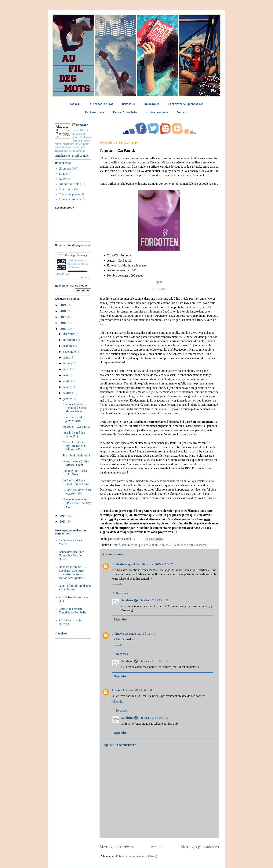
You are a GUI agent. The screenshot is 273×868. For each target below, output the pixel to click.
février (68, 393)
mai (66, 375)
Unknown (118, 634)
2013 (63, 522)
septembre (70, 352)
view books (85, 278)
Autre (62, 179)
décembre (70, 334)
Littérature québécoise (186, 104)
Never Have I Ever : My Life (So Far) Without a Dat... (75, 446)
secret (191, 545)
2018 (63, 311)
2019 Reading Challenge (73, 255)
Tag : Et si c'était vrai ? (76, 455)
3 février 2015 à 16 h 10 (153, 718)
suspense (201, 545)
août (66, 357)
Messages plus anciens (200, 847)
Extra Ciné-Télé (125, 113)
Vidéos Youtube (157, 113)
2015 (63, 329)
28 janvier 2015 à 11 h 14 (141, 634)
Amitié (116, 545)
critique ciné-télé (69, 184)
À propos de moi (101, 104)
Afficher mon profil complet (72, 156)
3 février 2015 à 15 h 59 (153, 600)
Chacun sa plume (69, 194)
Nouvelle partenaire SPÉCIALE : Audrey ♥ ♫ (77, 503)
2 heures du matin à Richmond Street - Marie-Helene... (75, 408)
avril (66, 381)
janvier (68, 399)
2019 (63, 305)
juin (66, 369)
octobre (68, 346)
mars (67, 387)
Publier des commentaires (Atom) (136, 856)
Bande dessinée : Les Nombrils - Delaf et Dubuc (72, 555)
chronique (137, 545)
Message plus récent (117, 847)
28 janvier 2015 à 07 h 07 (157, 564)
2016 (63, 323)
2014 (63, 516)
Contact (182, 113)
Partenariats (95, 113)
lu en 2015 (169, 545)
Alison (116, 690)
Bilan (62, 174)
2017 (63, 317)
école (147, 545)
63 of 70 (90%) (63, 274)
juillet (67, 363)
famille (157, 545)
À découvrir (66, 189)
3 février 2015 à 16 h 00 (153, 661)
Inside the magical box (126, 564)
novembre (70, 340)
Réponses (122, 593)
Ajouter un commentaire (120, 745)
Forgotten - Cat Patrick (76, 427)
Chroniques (152, 104)
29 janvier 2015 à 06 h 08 (136, 690)
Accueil (75, 104)
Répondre (117, 584)
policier (181, 545)
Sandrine (127, 600)
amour (125, 545)
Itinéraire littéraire (70, 199)
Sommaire (128, 104)
